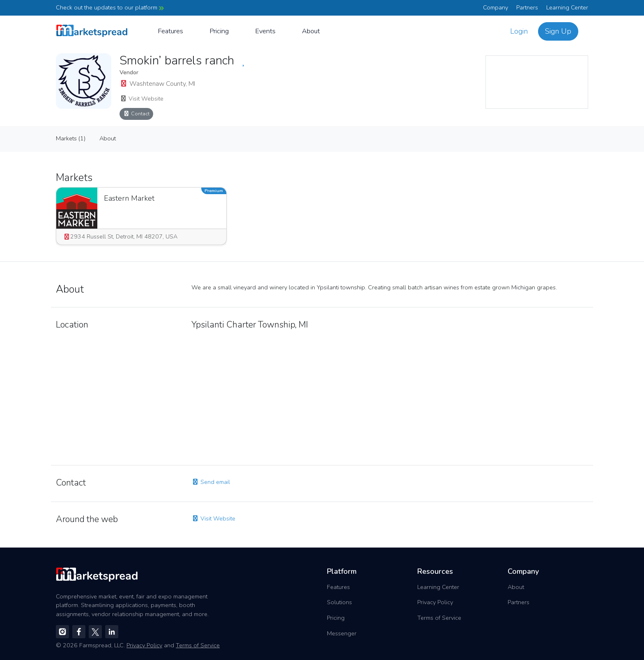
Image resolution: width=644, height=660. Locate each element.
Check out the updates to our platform (110, 7)
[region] (537, 82)
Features (170, 31)
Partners (527, 7)
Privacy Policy (435, 602)
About (311, 31)
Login (519, 31)
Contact (136, 113)
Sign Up (558, 31)
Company (496, 7)
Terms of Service (439, 618)
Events (265, 31)
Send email (211, 482)
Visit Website (141, 99)
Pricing (219, 31)
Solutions (339, 602)
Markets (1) (71, 138)
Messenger (342, 633)
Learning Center (567, 7)
